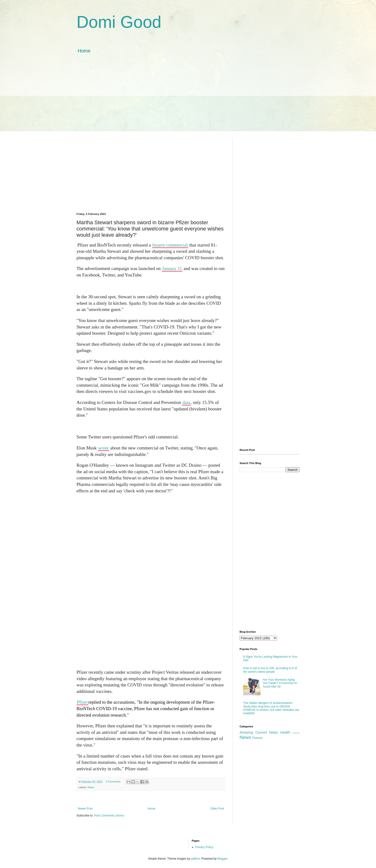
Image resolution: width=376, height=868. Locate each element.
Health (285, 732)
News (91, 787)
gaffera (195, 859)
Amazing (246, 732)
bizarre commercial (170, 245)
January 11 (172, 268)
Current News (267, 732)
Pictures (257, 738)
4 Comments (113, 782)
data (186, 402)
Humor (296, 733)
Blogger (222, 859)
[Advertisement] (188, 97)
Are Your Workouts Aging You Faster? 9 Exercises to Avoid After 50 (280, 683)
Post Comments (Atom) (109, 816)
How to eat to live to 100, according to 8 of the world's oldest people (270, 670)
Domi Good (119, 22)
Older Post (217, 809)
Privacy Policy (204, 847)
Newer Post (85, 809)
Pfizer (82, 702)
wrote (103, 448)
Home (84, 51)
